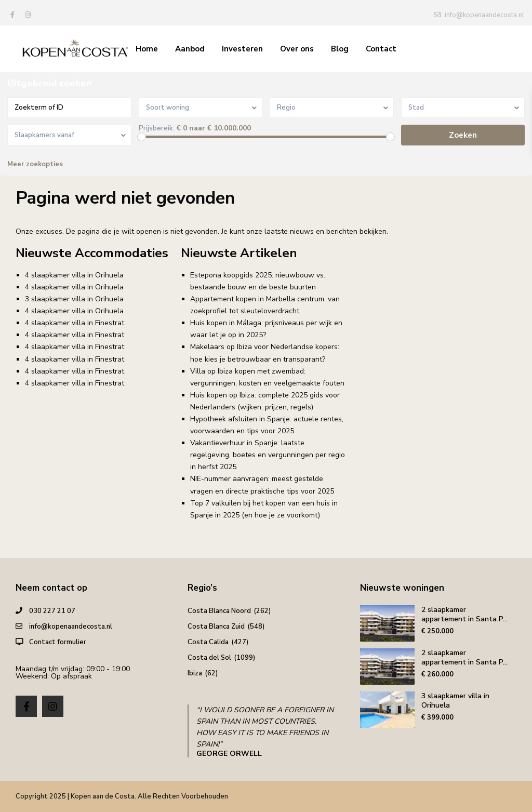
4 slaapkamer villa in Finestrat (75, 323)
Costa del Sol (209, 658)
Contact (381, 49)
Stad (416, 108)
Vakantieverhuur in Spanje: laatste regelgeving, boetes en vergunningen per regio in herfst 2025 (268, 455)
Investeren (242, 49)
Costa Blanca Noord (219, 611)
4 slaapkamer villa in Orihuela (74, 275)
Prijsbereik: (157, 129)
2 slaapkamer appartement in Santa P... (464, 614)
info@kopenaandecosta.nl (71, 627)
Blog (340, 49)
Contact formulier (58, 642)
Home (147, 49)
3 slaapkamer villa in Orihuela (74, 299)
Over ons (297, 49)
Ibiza (195, 673)
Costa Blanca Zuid (216, 627)
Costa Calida (208, 642)
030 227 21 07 (52, 611)
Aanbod (190, 49)
